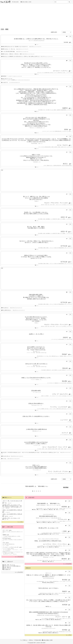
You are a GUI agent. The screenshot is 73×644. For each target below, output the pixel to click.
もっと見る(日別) (19, 557)
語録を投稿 (15, 2)
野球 (41, 594)
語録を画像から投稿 (26, 2)
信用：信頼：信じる (9, 565)
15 (37, 111)
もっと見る (20, 522)
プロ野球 (47, 594)
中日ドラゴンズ (54, 594)
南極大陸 (58, 620)
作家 (45, 562)
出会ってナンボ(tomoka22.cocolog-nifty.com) (36, 41)
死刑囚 (56, 633)
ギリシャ (56, 522)
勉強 (51, 510)
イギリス (44, 620)
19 (37, 133)
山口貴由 (6, 570)
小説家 (51, 562)
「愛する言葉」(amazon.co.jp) (41, 353)
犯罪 (41, 633)
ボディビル (7, 568)
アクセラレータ (54, 534)
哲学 (40, 547)
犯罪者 (46, 633)
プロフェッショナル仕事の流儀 (12, 566)
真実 (50, 522)
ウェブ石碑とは (24, 640)
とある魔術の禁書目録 (44, 534)
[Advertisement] (36, 15)
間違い (48, 606)
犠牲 (45, 522)
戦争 (40, 522)
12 (37, 74)
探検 (53, 620)
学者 (38, 620)
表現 (49, 620)
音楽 (52, 547)
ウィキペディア (69, 73)
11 (37, 148)
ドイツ (46, 547)
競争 (46, 510)
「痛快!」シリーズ (59, 510)
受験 (34, 510)
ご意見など (31, 640)
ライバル (40, 510)
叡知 (57, 547)
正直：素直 (7, 567)
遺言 (51, 633)
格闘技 (45, 583)
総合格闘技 (51, 583)
